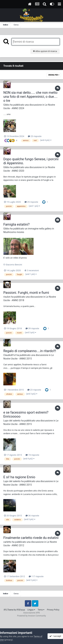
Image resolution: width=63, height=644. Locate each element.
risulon (7, 297)
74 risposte (32, 455)
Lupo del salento (12, 421)
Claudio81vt (10, 355)
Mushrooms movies (14, 232)
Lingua (31, 610)
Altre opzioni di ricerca (45, 51)
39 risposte (32, 328)
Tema (41, 610)
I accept (55, 636)
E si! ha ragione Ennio (19, 477)
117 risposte (36, 576)
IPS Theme (9, 610)
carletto (7, 542)
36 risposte (32, 516)
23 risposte (35, 136)
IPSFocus (21, 610)
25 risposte (31, 202)
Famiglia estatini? (16, 224)
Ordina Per (54, 75)
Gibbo (6, 105)
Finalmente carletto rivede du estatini (31, 538)
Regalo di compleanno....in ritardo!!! (30, 351)
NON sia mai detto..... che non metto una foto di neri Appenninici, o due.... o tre (30, 97)
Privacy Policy (53, 610)
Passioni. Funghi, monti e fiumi (26, 293)
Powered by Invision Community (32, 616)
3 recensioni (32, 270)
